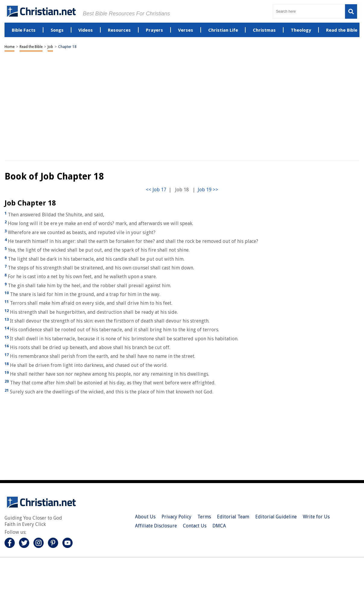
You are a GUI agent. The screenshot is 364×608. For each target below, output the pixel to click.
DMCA (219, 526)
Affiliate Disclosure (156, 526)
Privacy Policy (176, 517)
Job (50, 47)
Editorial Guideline (276, 517)
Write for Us (316, 517)
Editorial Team (233, 517)
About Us (145, 517)
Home (9, 47)
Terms (204, 517)
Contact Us (195, 526)
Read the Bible (31, 47)
